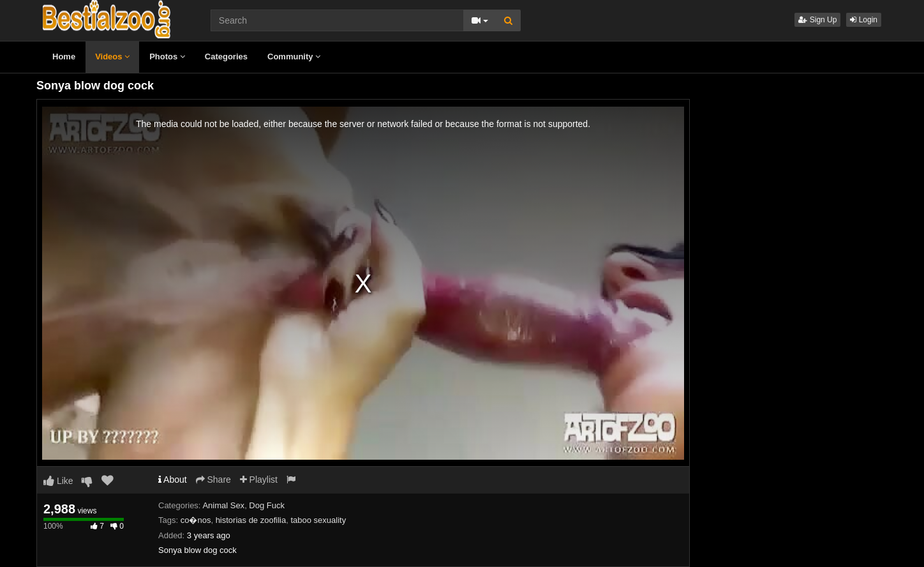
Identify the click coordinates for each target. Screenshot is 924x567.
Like (58, 481)
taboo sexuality (318, 520)
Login (864, 20)
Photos (167, 57)
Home (64, 57)
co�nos (196, 520)
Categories (226, 57)
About (173, 480)
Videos (112, 57)
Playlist (259, 480)
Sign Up (817, 20)
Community (294, 57)
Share (213, 480)
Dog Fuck (267, 505)
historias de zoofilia (251, 520)
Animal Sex (223, 505)
